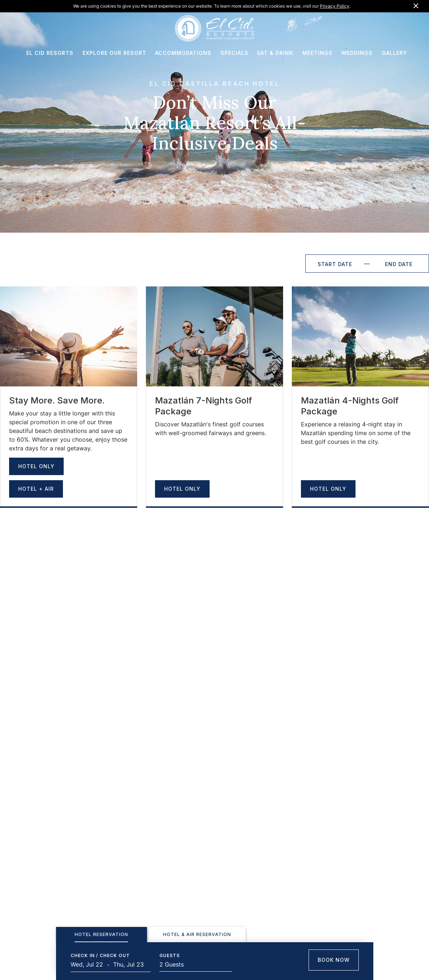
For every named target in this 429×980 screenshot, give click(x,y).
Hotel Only (36, 466)
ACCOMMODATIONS (183, 53)
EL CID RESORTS (50, 53)
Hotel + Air (36, 489)
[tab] (102, 935)
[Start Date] (335, 264)
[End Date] (399, 264)
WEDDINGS (357, 53)
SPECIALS (235, 53)
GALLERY (394, 53)
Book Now (334, 960)
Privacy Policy (335, 6)
